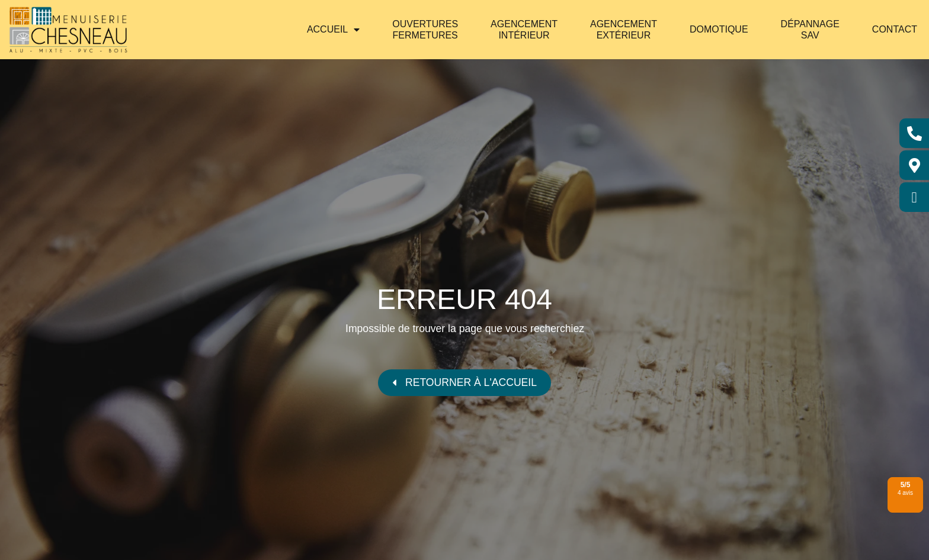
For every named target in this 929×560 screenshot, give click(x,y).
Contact (895, 29)
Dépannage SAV (810, 30)
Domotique (719, 29)
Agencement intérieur (524, 30)
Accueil (333, 30)
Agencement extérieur (624, 30)
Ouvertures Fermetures (425, 30)
